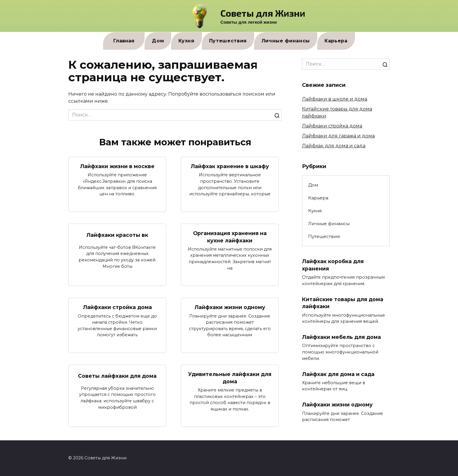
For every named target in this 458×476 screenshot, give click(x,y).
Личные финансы (286, 41)
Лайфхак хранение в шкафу (230, 166)
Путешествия (228, 41)
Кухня (186, 41)
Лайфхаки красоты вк (117, 235)
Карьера (336, 41)
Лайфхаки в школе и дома (335, 99)
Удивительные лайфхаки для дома (230, 378)
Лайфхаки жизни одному (230, 307)
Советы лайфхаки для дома (117, 376)
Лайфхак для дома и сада (334, 146)
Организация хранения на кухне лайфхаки (230, 237)
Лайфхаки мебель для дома (341, 337)
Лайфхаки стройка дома (117, 307)
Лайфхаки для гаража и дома (338, 136)
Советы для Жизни (263, 13)
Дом (158, 41)
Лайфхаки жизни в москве (117, 166)
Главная (124, 41)
